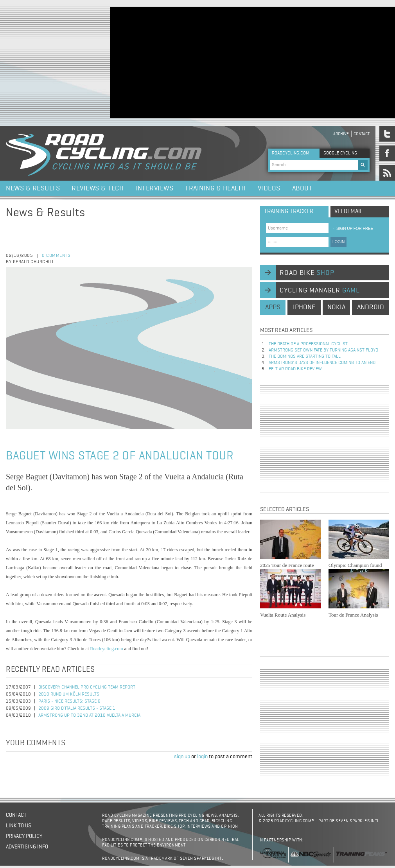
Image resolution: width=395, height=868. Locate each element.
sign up (182, 757)
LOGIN (338, 242)
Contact (362, 134)
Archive (341, 134)
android (371, 307)
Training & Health (215, 188)
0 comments (56, 256)
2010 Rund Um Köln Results (69, 694)
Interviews (154, 188)
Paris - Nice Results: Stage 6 (69, 701)
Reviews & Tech (98, 188)
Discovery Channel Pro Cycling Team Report (87, 687)
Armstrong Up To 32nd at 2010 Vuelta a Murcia (89, 716)
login (202, 757)
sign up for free (352, 229)
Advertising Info (27, 847)
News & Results (33, 188)
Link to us (19, 826)
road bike (307, 273)
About (303, 188)
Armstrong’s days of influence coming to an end (322, 363)
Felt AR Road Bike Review (295, 369)
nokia (336, 307)
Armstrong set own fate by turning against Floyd (323, 350)
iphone (304, 307)
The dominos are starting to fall (305, 357)
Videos (269, 188)
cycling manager (320, 291)
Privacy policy (24, 836)
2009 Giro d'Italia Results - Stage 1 (77, 708)
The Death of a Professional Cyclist (308, 344)
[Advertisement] (248, 62)
